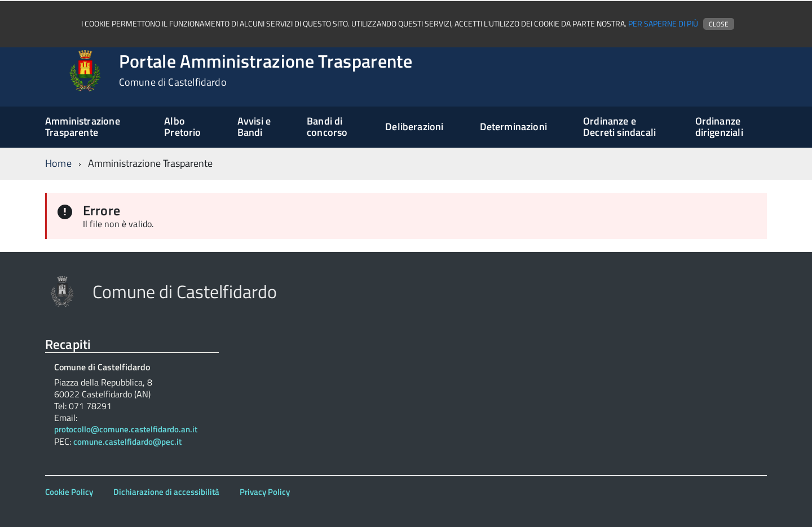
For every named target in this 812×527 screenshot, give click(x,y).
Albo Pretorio (182, 127)
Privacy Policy (265, 492)
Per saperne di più (663, 24)
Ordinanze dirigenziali (719, 127)
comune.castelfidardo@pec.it (127, 442)
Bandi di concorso (327, 127)
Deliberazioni (414, 127)
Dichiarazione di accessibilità (166, 492)
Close (719, 24)
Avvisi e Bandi (254, 127)
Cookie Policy (69, 492)
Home (58, 163)
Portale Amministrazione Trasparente (266, 70)
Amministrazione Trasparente (83, 127)
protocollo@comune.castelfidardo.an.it (126, 430)
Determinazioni (514, 127)
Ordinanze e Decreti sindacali (619, 127)
